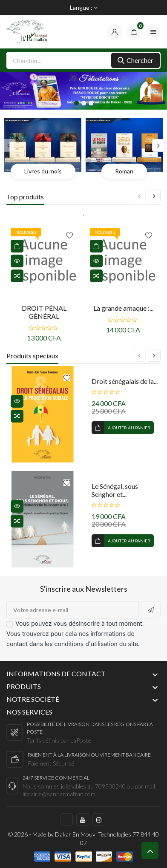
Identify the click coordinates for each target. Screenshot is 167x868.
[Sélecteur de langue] (84, 8)
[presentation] (9, 145)
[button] (76, 103)
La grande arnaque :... (123, 308)
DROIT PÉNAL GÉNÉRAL (44, 312)
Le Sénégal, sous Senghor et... (115, 490)
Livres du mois (43, 171)
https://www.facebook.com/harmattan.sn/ (66, 820)
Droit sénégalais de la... (125, 381)
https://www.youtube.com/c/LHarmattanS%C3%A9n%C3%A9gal (83, 820)
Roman (124, 171)
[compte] (115, 32)
